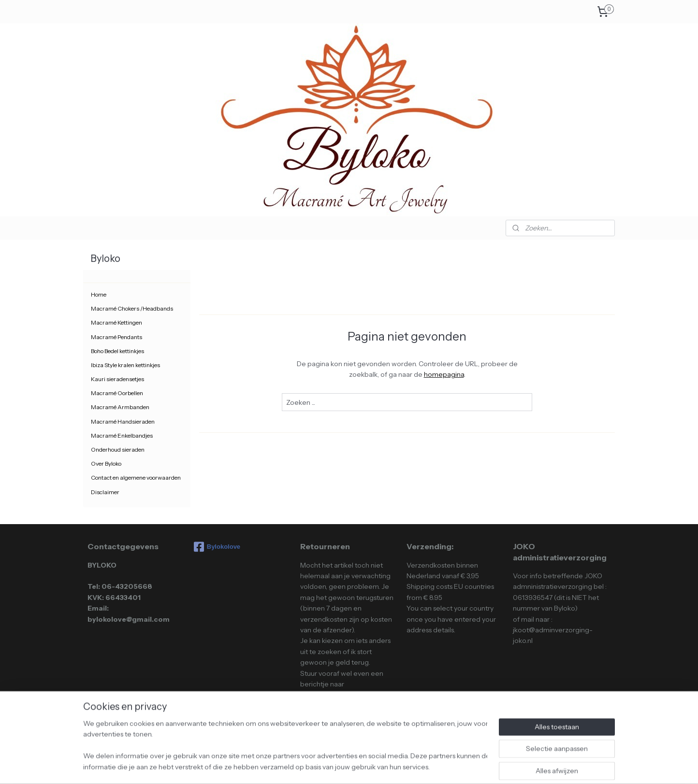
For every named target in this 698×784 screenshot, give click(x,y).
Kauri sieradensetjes (117, 379)
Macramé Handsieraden (123, 421)
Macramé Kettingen (116, 322)
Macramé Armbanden (120, 407)
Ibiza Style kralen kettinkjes (125, 365)
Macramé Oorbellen (117, 393)
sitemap (311, 766)
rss (328, 766)
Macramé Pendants (116, 337)
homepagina (444, 374)
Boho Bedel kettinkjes (117, 351)
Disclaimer (105, 492)
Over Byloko (106, 463)
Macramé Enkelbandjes (122, 435)
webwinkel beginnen (358, 766)
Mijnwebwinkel (432, 766)
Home (99, 294)
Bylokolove (217, 547)
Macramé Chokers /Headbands (132, 308)
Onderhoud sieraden (118, 449)
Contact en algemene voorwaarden (136, 478)
